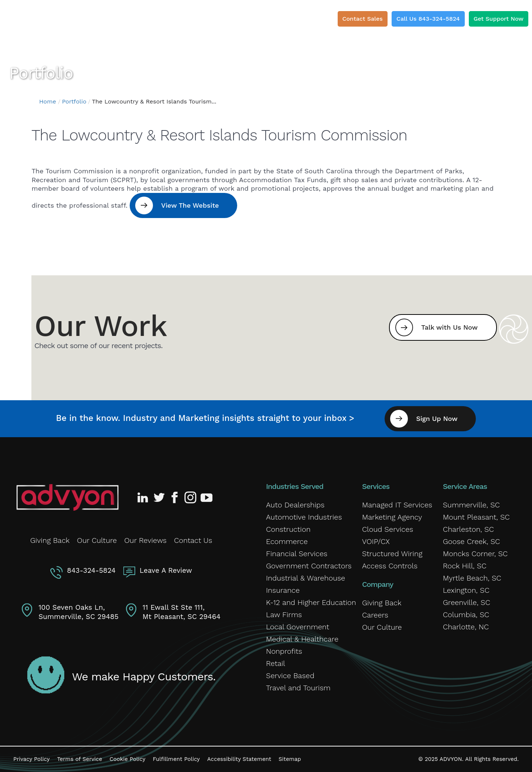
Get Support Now (499, 19)
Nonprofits (284, 651)
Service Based (290, 676)
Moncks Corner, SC (475, 554)
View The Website (190, 205)
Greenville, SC (467, 602)
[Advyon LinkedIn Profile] (144, 497)
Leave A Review (166, 570)
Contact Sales (363, 19)
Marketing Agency (392, 517)
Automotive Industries (304, 517)
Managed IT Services (397, 505)
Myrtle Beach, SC (472, 578)
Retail (276, 663)
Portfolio (74, 101)
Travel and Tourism (298, 688)
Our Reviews (145, 540)
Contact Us (193, 540)
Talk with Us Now (449, 327)
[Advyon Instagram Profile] (191, 497)
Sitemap (290, 759)
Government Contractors (309, 566)
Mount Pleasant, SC (476, 517)
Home (48, 101)
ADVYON (451, 759)
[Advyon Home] (67, 497)
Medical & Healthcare (302, 639)
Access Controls (390, 566)
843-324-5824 (91, 570)
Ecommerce (287, 541)
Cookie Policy (127, 759)
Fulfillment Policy (176, 759)
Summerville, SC (471, 505)
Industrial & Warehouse (306, 578)
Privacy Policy (31, 759)
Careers (375, 615)
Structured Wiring (392, 554)
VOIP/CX (376, 541)
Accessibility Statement (239, 759)
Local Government (298, 627)
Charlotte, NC (466, 627)
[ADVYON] (49, 22)
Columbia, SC (466, 615)
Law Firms (284, 615)
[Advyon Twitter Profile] (160, 497)
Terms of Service (79, 759)
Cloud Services (388, 529)
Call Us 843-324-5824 (428, 19)
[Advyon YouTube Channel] (206, 497)
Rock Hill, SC (465, 566)
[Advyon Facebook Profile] (175, 497)
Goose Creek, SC (472, 541)
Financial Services (297, 554)
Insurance (283, 590)
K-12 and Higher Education (311, 602)
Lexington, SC (466, 590)
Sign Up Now (437, 419)
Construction (288, 529)
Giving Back (50, 540)
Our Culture (97, 540)
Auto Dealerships (295, 505)
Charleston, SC (468, 529)
